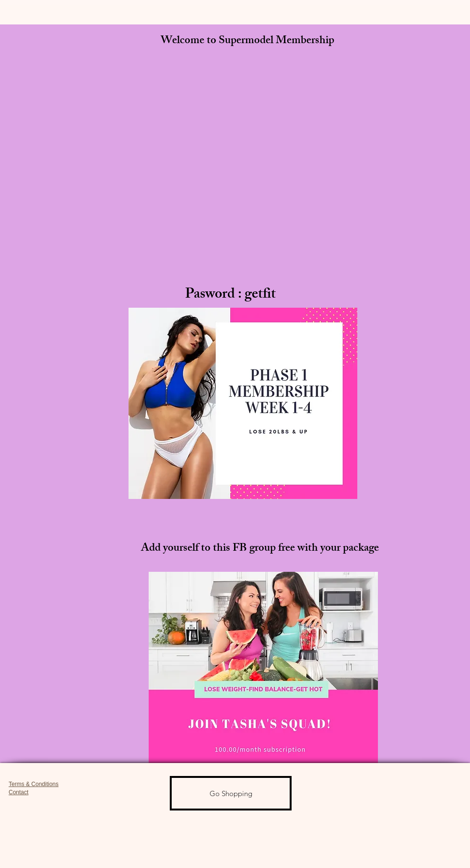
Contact (18, 792)
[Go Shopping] (231, 793)
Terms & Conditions (34, 784)
